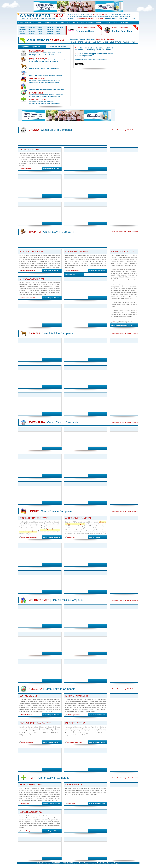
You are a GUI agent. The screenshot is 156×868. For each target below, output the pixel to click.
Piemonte (32, 31)
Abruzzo (22, 27)
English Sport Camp (123, 31)
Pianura (93, 863)
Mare (104, 863)
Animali (56, 23)
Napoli (117, 863)
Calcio (40, 23)
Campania (50, 27)
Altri (109, 23)
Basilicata (32, 27)
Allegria (100, 23)
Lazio (30, 29)
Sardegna (50, 31)
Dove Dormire (130, 18)
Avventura (66, 23)
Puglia (40, 31)
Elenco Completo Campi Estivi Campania (47, 55)
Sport (48, 23)
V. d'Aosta (50, 33)
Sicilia (58, 31)
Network (40, 863)
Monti (99, 863)
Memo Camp (30, 23)
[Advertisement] (94, 89)
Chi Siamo (71, 18)
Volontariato (88, 23)
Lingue (76, 23)
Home (20, 23)
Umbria (40, 33)
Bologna (110, 863)
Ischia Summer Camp (38, 100)
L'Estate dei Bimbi (36, 93)
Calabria (40, 27)
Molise (22, 31)
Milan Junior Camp (37, 51)
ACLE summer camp (37, 79)
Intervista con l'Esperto (58, 47)
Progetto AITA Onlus (38, 58)
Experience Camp (85, 31)
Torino (124, 23)
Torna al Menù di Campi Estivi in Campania (125, 130)
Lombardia (50, 29)
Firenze (87, 863)
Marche (58, 29)
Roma (81, 863)
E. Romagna (60, 27)
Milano (116, 23)
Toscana (22, 33)
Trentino (31, 33)
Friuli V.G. (23, 29)
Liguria (40, 29)
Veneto (58, 33)
